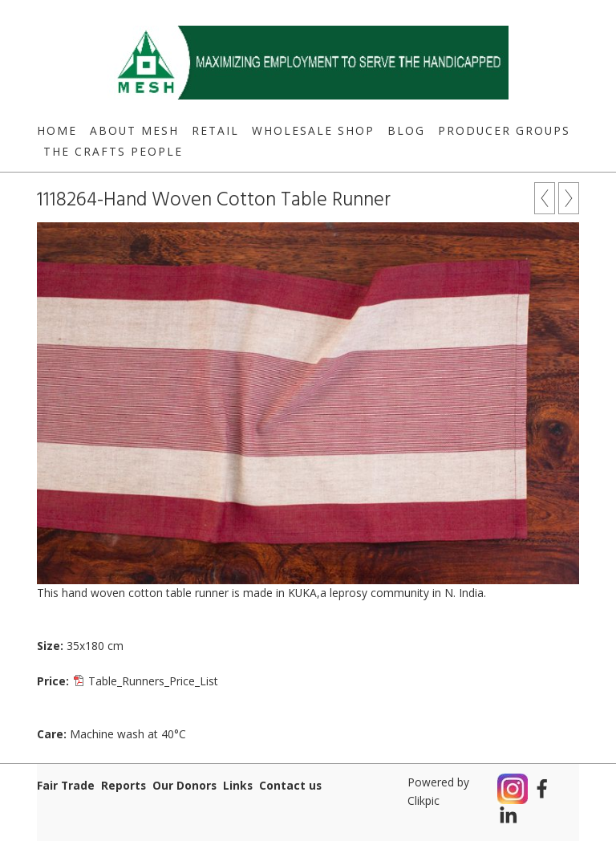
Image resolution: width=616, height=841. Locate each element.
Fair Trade (66, 785)
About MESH (134, 130)
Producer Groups (504, 130)
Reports (124, 785)
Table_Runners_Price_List (153, 681)
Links (238, 785)
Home (57, 130)
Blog (406, 130)
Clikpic (423, 800)
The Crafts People (113, 151)
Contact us (290, 785)
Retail (215, 130)
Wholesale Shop (313, 130)
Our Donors (184, 785)
